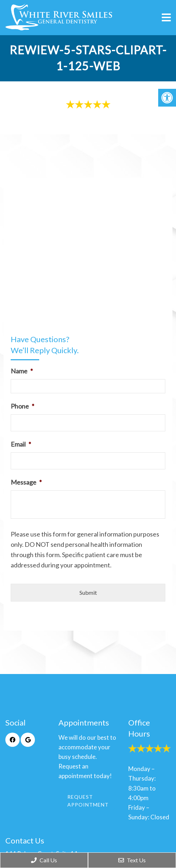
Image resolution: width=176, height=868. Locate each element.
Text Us (132, 860)
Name (22, 371)
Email (21, 444)
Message (26, 482)
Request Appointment (88, 801)
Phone (22, 406)
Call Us (44, 860)
